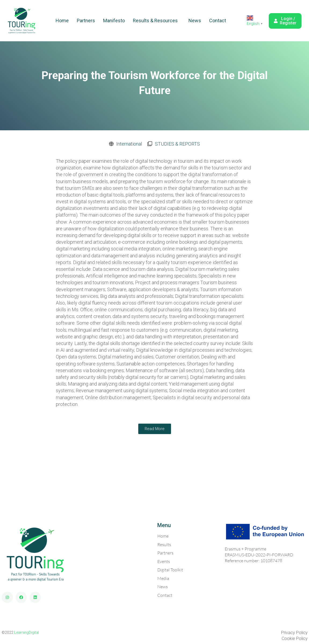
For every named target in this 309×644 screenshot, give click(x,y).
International (129, 144)
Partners (86, 21)
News (195, 21)
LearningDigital (27, 632)
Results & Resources (155, 21)
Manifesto (114, 21)
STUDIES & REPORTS (177, 144)
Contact (218, 21)
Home (62, 21)
